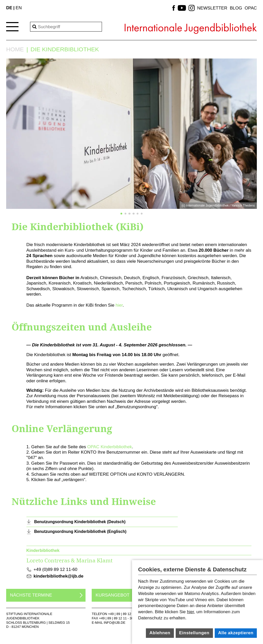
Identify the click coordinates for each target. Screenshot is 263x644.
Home (15, 49)
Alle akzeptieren (236, 633)
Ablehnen (160, 633)
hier (119, 305)
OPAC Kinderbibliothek (110, 447)
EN (19, 8)
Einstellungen (194, 633)
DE (9, 8)
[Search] (66, 27)
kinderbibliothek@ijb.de (59, 576)
